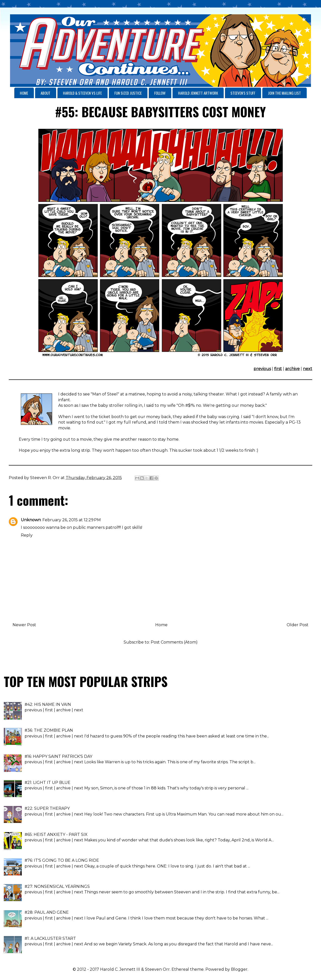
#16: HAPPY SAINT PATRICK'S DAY (58, 756)
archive (292, 369)
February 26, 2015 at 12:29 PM (72, 520)
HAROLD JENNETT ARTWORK (198, 93)
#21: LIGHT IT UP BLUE (48, 783)
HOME (24, 93)
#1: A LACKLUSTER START (50, 938)
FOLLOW (160, 93)
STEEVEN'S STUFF (243, 93)
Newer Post (24, 625)
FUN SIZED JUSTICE (128, 93)
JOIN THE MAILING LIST (284, 93)
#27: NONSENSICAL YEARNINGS (57, 886)
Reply (27, 535)
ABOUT (46, 93)
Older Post (298, 625)
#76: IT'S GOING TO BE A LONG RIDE (62, 860)
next (308, 369)
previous (262, 369)
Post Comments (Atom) (174, 642)
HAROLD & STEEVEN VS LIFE (82, 93)
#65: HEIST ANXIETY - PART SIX (56, 834)
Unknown (31, 520)
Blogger (239, 969)
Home (161, 625)
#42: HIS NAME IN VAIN (48, 704)
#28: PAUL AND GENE (47, 912)
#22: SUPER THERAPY (47, 808)
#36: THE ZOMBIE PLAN (49, 730)
